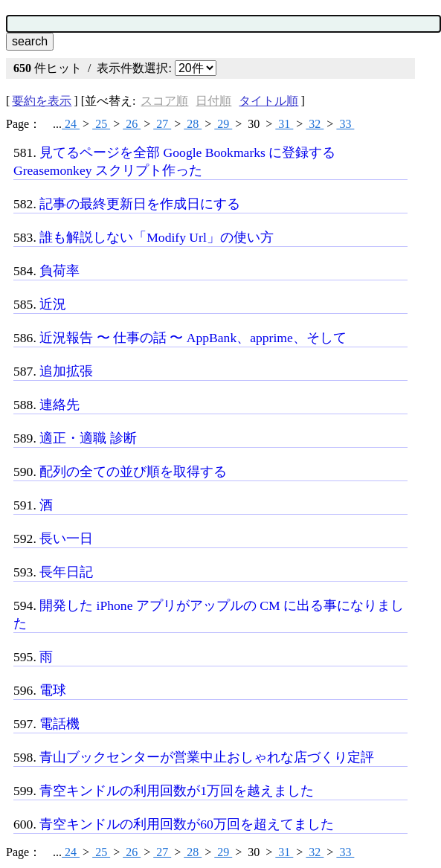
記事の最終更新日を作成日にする (140, 204)
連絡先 (59, 405)
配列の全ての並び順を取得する (133, 472)
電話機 (59, 724)
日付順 (213, 101)
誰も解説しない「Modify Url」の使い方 (157, 237)
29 (223, 124)
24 (71, 124)
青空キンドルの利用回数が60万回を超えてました (187, 824)
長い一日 (66, 539)
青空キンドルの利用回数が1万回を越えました (177, 791)
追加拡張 (66, 371)
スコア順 (164, 101)
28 (193, 124)
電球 (53, 690)
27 (162, 124)
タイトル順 (268, 101)
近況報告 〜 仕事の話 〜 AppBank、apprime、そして (193, 338)
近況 (53, 304)
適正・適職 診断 (88, 438)
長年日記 (66, 572)
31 (284, 124)
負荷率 (59, 271)
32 (315, 124)
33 (345, 124)
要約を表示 (42, 101)
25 (101, 124)
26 (132, 124)
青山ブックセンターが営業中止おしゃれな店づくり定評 (207, 757)
